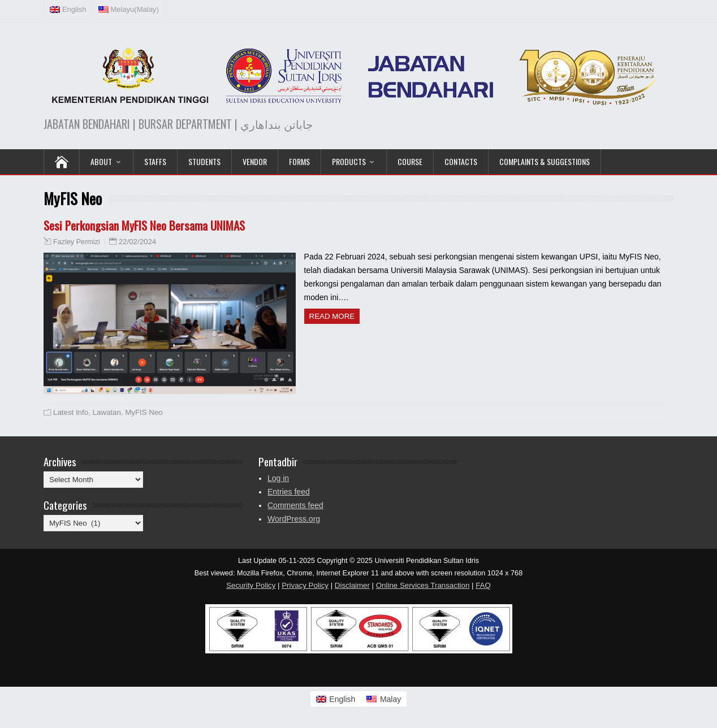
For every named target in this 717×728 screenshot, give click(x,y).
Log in (278, 478)
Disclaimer (352, 585)
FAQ (483, 585)
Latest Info (71, 412)
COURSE (410, 161)
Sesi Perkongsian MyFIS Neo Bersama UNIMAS (144, 225)
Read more (332, 316)
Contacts (461, 161)
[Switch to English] (336, 699)
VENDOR (255, 161)
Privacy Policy (305, 585)
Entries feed (289, 492)
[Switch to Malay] (384, 699)
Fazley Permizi (77, 242)
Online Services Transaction (423, 585)
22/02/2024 (138, 242)
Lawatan (107, 412)
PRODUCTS (349, 161)
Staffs (155, 161)
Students (204, 161)
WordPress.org (294, 519)
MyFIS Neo (144, 412)
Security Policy (251, 585)
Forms (299, 161)
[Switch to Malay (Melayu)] (129, 10)
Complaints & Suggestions (545, 161)
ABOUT (101, 161)
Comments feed (295, 505)
